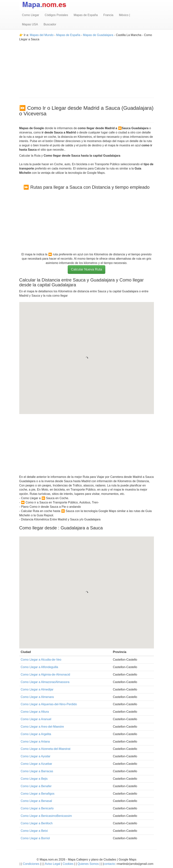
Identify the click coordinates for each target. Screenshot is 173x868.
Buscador (50, 24)
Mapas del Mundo (42, 35)
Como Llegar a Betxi (34, 831)
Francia (108, 15)
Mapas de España (86, 15)
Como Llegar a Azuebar (36, 764)
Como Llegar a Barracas (37, 771)
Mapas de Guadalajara (98, 35)
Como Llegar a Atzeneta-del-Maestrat (46, 749)
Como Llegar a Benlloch (37, 823)
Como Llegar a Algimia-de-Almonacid (45, 675)
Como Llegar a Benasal (36, 801)
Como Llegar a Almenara (37, 697)
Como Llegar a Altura (35, 712)
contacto (109, 864)
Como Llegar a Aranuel (36, 719)
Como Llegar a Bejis (34, 779)
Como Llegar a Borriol (35, 838)
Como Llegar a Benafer (36, 786)
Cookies (68, 864)
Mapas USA (30, 24)
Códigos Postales (56, 15)
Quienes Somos (88, 864)
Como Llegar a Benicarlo (37, 808)
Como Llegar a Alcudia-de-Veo (41, 660)
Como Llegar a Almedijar (37, 689)
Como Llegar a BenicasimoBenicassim (46, 816)
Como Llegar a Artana (35, 742)
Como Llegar (31, 15)
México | (124, 15)
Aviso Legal (53, 864)
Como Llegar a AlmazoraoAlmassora (45, 682)
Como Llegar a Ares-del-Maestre (42, 727)
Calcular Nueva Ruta (86, 269)
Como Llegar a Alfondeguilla (39, 667)
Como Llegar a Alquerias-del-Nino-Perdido (49, 704)
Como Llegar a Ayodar (36, 756)
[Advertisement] (87, 68)
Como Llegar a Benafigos (38, 794)
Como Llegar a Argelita (36, 734)
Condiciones (31, 864)
